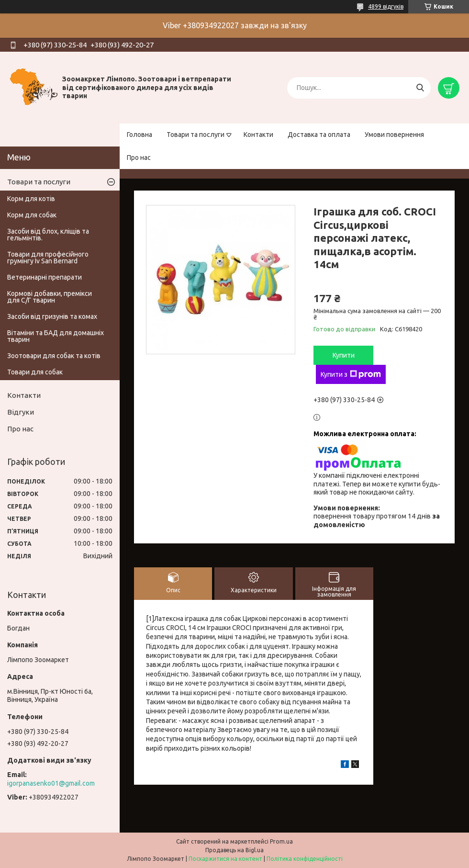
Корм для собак (32, 215)
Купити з (351, 374)
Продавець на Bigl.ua (234, 850)
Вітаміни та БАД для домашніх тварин (56, 336)
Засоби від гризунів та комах (52, 316)
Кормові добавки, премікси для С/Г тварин (50, 297)
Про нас (139, 158)
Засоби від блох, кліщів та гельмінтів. (48, 235)
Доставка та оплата (319, 135)
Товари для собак (35, 372)
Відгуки (21, 412)
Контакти (258, 135)
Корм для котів (31, 199)
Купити (344, 355)
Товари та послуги (195, 135)
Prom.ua (281, 841)
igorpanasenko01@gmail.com (51, 783)
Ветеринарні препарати (45, 277)
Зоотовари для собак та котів (54, 356)
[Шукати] (420, 88)
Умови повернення (394, 135)
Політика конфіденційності (305, 859)
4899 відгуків (386, 6)
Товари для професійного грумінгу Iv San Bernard (48, 258)
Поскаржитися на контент (225, 859)
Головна (140, 135)
